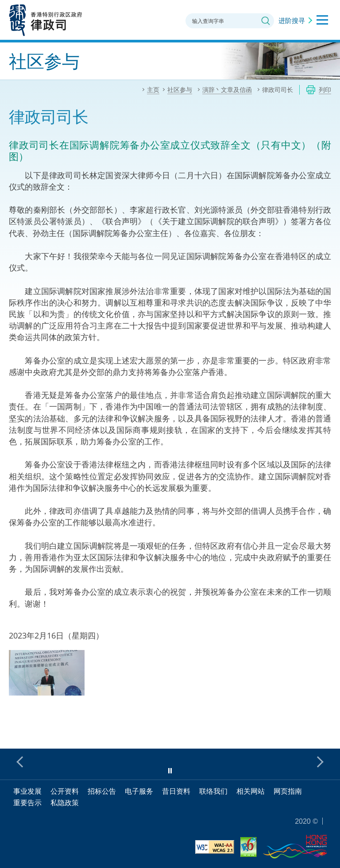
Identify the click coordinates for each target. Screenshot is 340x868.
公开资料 (65, 791)
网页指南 (288, 791)
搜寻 (266, 21)
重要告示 (27, 803)
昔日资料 (176, 791)
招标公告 (102, 791)
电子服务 (139, 791)
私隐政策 (65, 803)
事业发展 (27, 791)
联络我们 (213, 791)
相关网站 (251, 791)
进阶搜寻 (292, 20)
